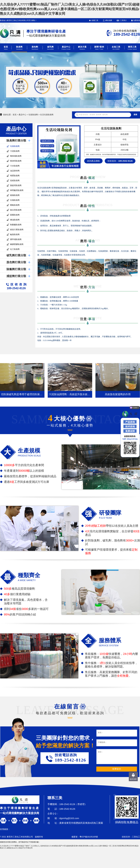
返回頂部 (133, 779)
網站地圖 (109, 20)
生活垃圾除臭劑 (47, 115)
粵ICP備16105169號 (89, 837)
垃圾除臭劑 (33, 115)
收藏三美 (95, 20)
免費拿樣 (137, 20)
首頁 (15, 115)
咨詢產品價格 (93, 161)
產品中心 (22, 115)
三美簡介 (123, 20)
